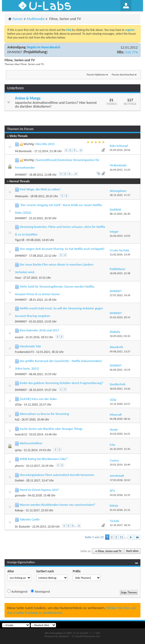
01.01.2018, (120, 510)
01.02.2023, (120, 317)
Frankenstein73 (24, 352)
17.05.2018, (120, 480)
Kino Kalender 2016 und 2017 (39, 330)
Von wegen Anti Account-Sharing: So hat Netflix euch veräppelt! (62, 249)
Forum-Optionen (96, 75)
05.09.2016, (120, 150)
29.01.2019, (120, 465)
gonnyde (20, 495)
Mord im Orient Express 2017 (39, 490)
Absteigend (40, 591)
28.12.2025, (120, 195)
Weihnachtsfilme (31, 443)
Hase (18, 278)
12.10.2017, (120, 525)
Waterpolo (22, 196)
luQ (17, 419)
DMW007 (15, 52)
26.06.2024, (120, 236)
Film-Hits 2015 (45, 144)
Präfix (77, 571)
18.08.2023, (120, 273)
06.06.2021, (120, 370)
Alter (11, 571)
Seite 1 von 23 (94, 537)
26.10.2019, (120, 449)
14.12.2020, (120, 404)
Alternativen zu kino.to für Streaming (44, 414)
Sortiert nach (45, 571)
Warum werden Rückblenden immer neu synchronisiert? (58, 505)
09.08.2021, (120, 351)
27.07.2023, (120, 295)
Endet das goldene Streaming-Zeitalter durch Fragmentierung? (61, 383)
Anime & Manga (28, 98)
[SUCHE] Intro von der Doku (38, 399)
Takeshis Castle (30, 519)
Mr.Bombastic (23, 151)
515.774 (131, 52)
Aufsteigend (17, 591)
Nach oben (132, 551)
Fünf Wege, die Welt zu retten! (40, 189)
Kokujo (19, 510)
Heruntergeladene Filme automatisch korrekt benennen (57, 475)
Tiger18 (20, 240)
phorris (19, 466)
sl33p (18, 405)
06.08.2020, (120, 419)
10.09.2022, (120, 336)
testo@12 (21, 434)
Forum (18, 19)
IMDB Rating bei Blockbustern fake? (44, 459)
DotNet (19, 480)
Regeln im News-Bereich (44, 47)
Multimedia (35, 19)
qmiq (18, 450)
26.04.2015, (120, 170)
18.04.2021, (120, 389)
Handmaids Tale (30, 346)
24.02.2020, (120, 434)
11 (121, 537)
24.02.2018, (120, 495)
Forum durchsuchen (123, 75)
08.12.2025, (120, 214)
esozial (19, 337)
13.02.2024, (120, 255)
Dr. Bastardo (22, 527)
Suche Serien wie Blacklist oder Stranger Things (51, 429)
